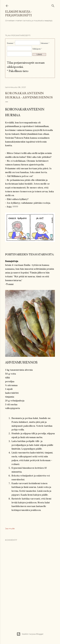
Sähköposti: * (37, 49)
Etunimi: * (11, 43)
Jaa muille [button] (10, 528)
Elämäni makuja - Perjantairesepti (18, 13)
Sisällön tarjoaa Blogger (30, 634)
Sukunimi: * (45, 43)
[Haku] (53, 5)
